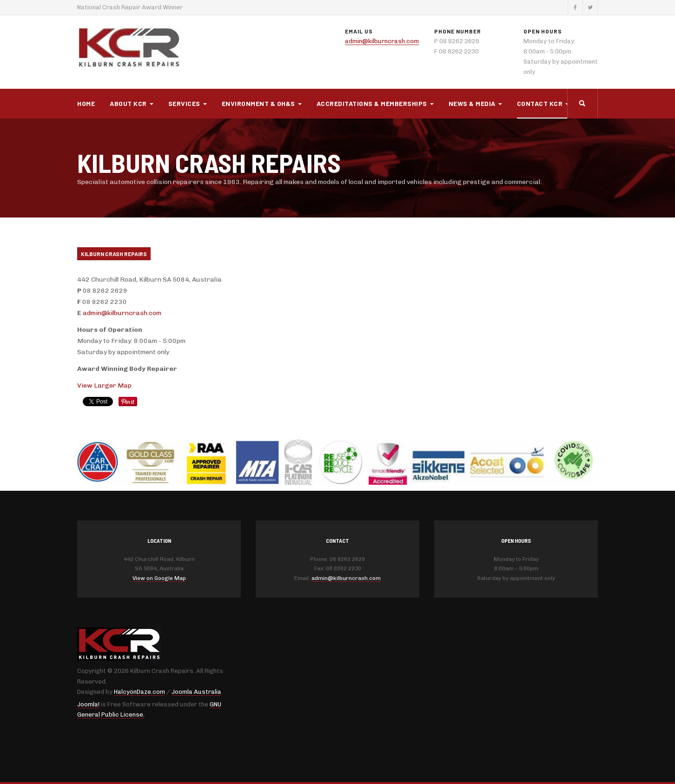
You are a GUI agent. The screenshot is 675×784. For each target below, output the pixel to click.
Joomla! (88, 704)
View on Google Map (159, 578)
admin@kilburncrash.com (382, 41)
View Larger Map (104, 385)
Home (86, 103)
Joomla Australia (196, 692)
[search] (582, 104)
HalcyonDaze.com (139, 692)
